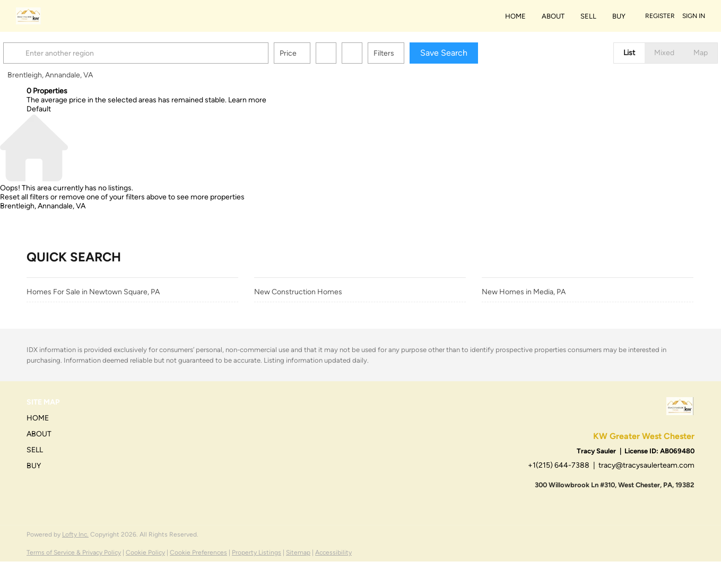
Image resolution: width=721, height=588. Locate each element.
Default (39, 109)
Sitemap (298, 552)
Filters (407, 53)
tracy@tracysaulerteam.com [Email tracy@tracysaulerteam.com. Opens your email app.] (646, 465)
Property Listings (257, 552)
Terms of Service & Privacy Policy (74, 552)
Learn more (247, 100)
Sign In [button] (694, 16)
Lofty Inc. (75, 534)
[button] (39, 53)
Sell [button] (588, 16)
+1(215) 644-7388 (559, 465)
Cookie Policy (145, 552)
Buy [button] (619, 16)
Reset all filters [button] (24, 197)
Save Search (467, 53)
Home (515, 16)
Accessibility (333, 552)
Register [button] (660, 16)
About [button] (553, 16)
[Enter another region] (163, 53)
